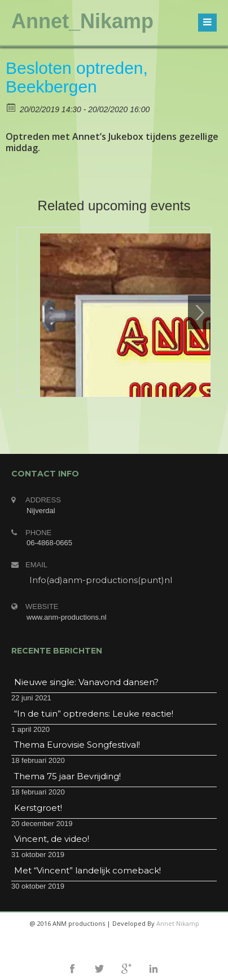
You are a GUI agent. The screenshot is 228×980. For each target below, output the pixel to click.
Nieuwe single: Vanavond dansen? (86, 682)
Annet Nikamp (178, 923)
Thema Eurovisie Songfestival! (77, 745)
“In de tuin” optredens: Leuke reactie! (94, 714)
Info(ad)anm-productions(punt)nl (101, 580)
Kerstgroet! (38, 808)
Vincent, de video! (52, 839)
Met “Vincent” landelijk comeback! (87, 870)
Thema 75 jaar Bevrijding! (67, 776)
